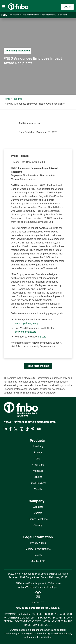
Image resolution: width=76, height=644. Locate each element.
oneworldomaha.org (25, 332)
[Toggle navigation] (4, 7)
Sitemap (38, 525)
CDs (38, 459)
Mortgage (38, 471)
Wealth (38, 489)
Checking (38, 446)
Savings (38, 453)
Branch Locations (38, 519)
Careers (38, 513)
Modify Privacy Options (38, 549)
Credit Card (38, 465)
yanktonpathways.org (26, 323)
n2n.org (42, 337)
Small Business (38, 483)
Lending (38, 477)
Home (7, 99)
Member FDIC (38, 561)
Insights (18, 99)
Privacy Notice (38, 543)
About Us (38, 507)
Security (38, 555)
